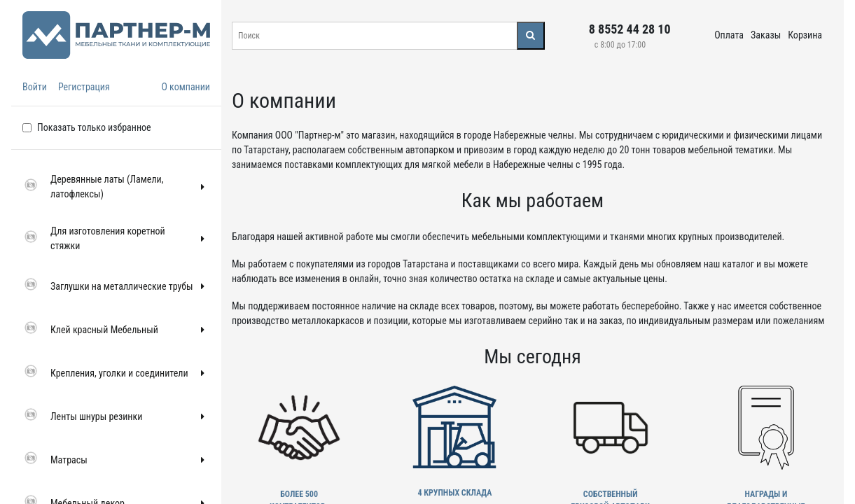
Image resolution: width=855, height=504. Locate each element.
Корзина (805, 35)
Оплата (729, 35)
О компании (186, 87)
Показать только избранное (94, 127)
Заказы (766, 35)
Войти (35, 87)
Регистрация (84, 87)
